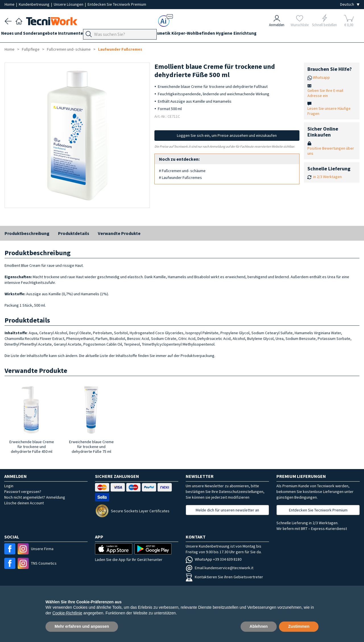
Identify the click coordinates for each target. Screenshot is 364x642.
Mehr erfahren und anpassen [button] (82, 626)
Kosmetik (186, 35)
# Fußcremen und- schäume (182, 171)
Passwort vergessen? (23, 492)
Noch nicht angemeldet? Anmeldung (35, 497)
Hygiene (256, 35)
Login (9, 486)
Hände (146, 35)
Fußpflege (124, 35)
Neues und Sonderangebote (33, 35)
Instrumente (78, 35)
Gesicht (164, 35)
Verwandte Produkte (119, 233)
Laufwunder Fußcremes (120, 49)
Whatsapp (321, 77)
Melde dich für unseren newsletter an (227, 510)
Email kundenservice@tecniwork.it (220, 568)
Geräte (102, 35)
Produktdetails (74, 233)
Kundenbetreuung (35, 4)
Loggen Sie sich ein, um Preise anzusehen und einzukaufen (227, 135)
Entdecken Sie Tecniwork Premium (117, 4)
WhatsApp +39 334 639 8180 (214, 559)
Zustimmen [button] (299, 626)
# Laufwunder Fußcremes (180, 177)
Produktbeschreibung (27, 233)
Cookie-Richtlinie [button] (67, 613)
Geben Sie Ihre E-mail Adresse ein (325, 93)
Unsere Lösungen (69, 4)
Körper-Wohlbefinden (221, 35)
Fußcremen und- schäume (69, 49)
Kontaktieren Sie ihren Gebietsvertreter (224, 577)
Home (10, 4)
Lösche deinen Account (24, 503)
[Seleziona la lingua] (350, 4)
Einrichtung (280, 35)
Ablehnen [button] (259, 626)
